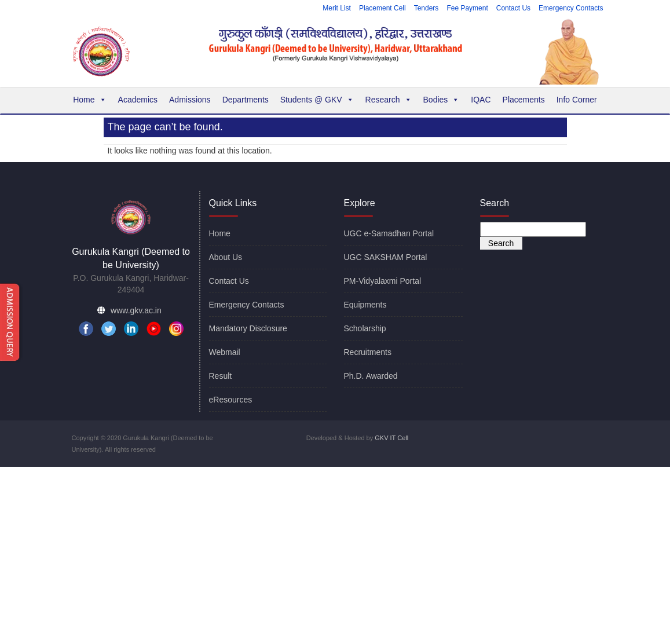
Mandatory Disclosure (248, 328)
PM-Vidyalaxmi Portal (383, 281)
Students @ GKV (317, 100)
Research (389, 100)
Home (89, 100)
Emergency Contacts (571, 8)
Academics (138, 100)
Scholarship (365, 328)
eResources (231, 400)
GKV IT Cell (391, 438)
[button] (102, 100)
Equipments (365, 305)
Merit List (337, 8)
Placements (524, 100)
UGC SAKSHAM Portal (386, 257)
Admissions (190, 100)
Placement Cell (382, 8)
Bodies (442, 100)
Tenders (426, 8)
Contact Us (513, 8)
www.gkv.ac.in (136, 310)
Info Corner (577, 100)
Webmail (225, 352)
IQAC (481, 100)
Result (221, 376)
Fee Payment (467, 8)
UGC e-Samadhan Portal (389, 233)
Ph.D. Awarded (371, 376)
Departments (246, 100)
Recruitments (368, 352)
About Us (226, 257)
